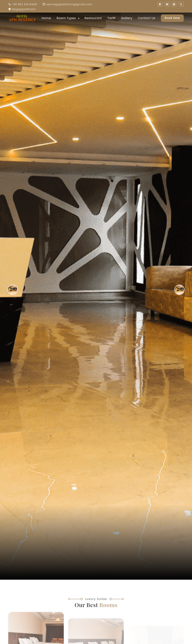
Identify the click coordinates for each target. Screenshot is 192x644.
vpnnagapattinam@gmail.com (69, 4)
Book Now (172, 18)
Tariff (111, 18)
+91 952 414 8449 (24, 4)
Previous (1, 290)
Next (191, 290)
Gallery (127, 18)
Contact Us (147, 18)
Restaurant (93, 18)
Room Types (66, 18)
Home (46, 18)
